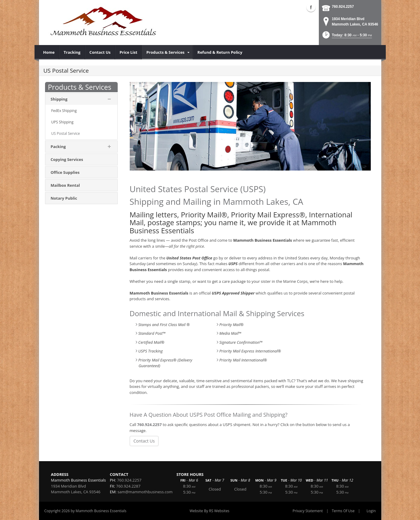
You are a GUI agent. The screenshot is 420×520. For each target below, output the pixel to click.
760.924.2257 (343, 7)
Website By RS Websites (209, 511)
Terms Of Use (343, 511)
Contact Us (144, 441)
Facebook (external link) (311, 7)
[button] (347, 37)
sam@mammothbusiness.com (145, 492)
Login (371, 511)
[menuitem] (49, 52)
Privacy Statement (308, 511)
